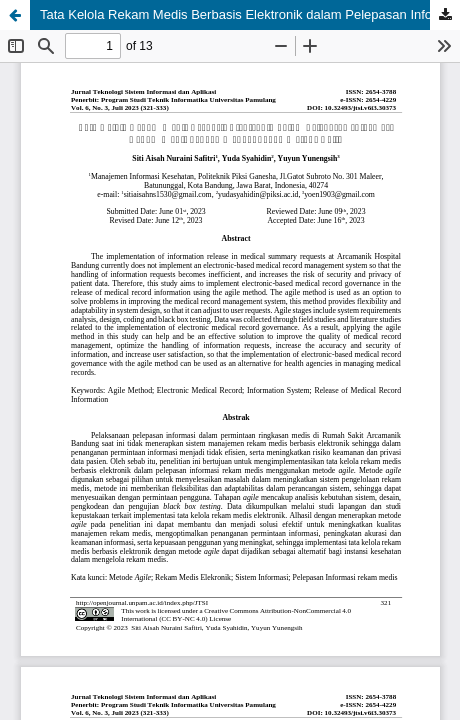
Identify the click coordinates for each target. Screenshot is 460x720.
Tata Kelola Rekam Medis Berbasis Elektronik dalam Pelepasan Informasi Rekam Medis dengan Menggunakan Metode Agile (250, 14)
